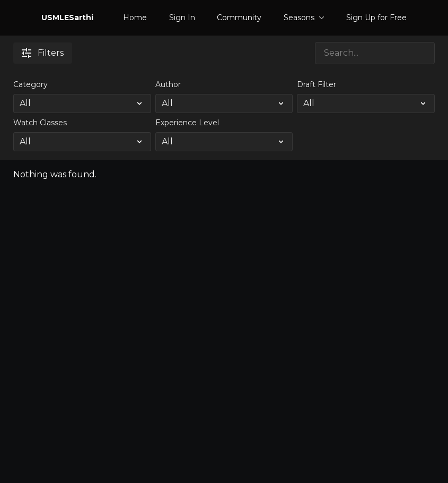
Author (168, 84)
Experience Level (187, 123)
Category (30, 84)
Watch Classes (40, 123)
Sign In (182, 18)
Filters (43, 53)
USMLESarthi (67, 18)
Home (135, 18)
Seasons (304, 18)
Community (239, 18)
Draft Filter (317, 84)
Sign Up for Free (376, 18)
